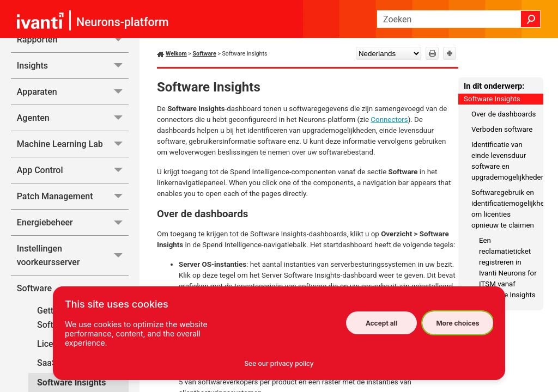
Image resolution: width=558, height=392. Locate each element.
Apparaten (73, 92)
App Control (73, 170)
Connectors (389, 120)
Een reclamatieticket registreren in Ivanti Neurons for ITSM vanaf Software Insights (508, 268)
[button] (531, 19)
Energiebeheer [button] (73, 222)
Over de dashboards (504, 114)
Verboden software (502, 129)
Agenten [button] (73, 118)
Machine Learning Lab (73, 144)
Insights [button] (73, 66)
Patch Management (73, 196)
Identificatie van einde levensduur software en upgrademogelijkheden (507, 161)
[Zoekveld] (459, 19)
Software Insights (492, 99)
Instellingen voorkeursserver (73, 256)
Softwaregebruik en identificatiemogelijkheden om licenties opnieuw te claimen (507, 209)
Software (205, 54)
